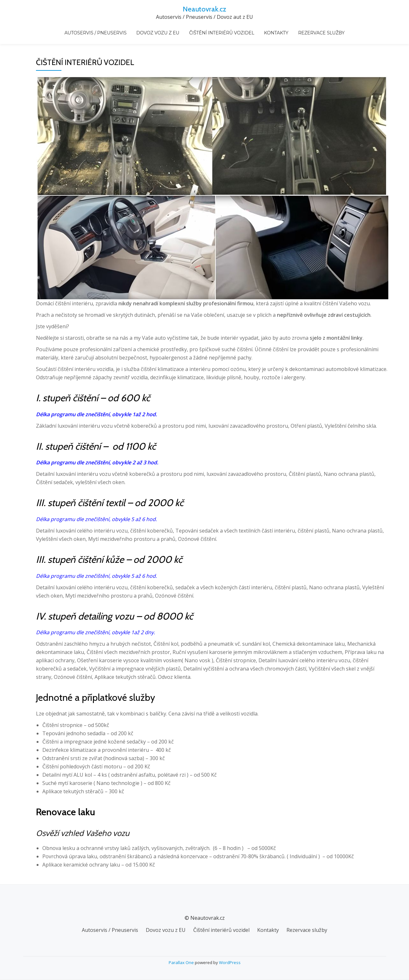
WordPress (230, 962)
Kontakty (272, 29)
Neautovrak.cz (205, 9)
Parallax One (182, 962)
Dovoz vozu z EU (161, 29)
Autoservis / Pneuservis (103, 29)
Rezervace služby (314, 29)
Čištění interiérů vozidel (222, 29)
